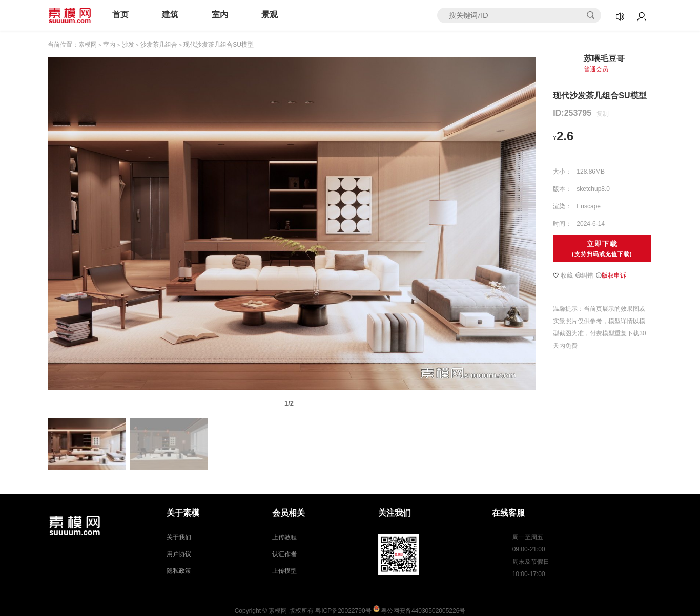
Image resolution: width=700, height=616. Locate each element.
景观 (270, 15)
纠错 (584, 275)
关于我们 (179, 537)
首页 (120, 15)
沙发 (128, 45)
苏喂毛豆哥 (604, 59)
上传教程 (284, 537)
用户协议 (179, 554)
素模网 (88, 45)
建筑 (170, 15)
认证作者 (284, 554)
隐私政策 (179, 571)
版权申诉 (611, 275)
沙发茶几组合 (159, 45)
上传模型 (284, 571)
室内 (220, 15)
